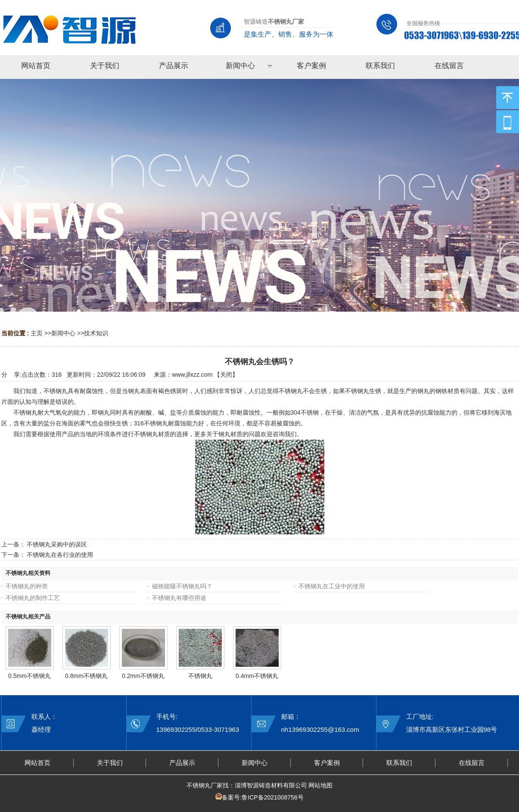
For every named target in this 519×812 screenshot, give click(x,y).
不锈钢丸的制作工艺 (33, 598)
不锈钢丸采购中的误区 (57, 544)
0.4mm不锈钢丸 (257, 676)
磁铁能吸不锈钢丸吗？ (182, 586)
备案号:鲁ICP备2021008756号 (263, 797)
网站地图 (320, 785)
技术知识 (96, 333)
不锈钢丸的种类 (27, 586)
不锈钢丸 (200, 676)
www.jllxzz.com (192, 375)
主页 (37, 333)
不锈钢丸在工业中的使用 (332, 586)
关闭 (226, 375)
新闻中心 (63, 333)
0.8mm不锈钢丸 (86, 676)
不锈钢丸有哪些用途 (179, 598)
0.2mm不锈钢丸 (143, 676)
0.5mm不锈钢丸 (30, 676)
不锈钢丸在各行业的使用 (60, 555)
